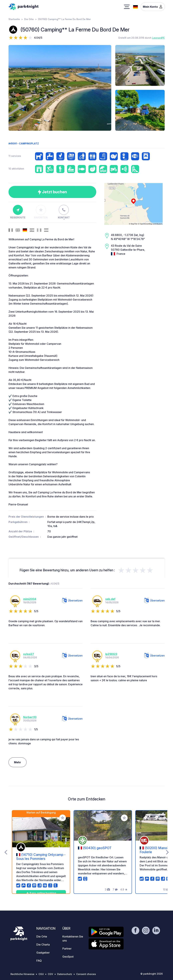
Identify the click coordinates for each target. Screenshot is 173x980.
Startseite (14, 19)
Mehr (18, 762)
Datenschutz (65, 974)
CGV (50, 974)
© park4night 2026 (152, 974)
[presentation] (6, 852)
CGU (41, 974)
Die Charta (43, 945)
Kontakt (64, 212)
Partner (67, 949)
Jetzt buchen (52, 192)
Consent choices (86, 974)
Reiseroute (18, 212)
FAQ (39, 961)
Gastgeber (43, 953)
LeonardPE (158, 38)
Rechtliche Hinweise (22, 974)
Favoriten (41, 212)
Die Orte (29, 19)
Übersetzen (72, 600)
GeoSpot (68, 957)
